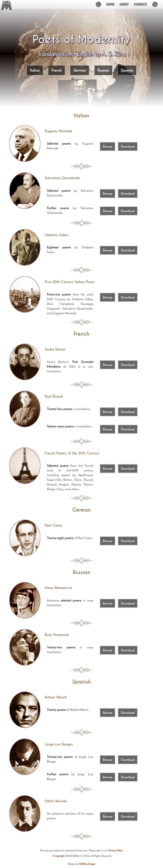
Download (128, 146)
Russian (103, 70)
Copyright (60, 856)
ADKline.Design (87, 864)
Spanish (127, 70)
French (57, 70)
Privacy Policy (116, 851)
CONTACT (140, 4)
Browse (108, 146)
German (80, 70)
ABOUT (124, 4)
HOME (110, 4)
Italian (35, 70)
